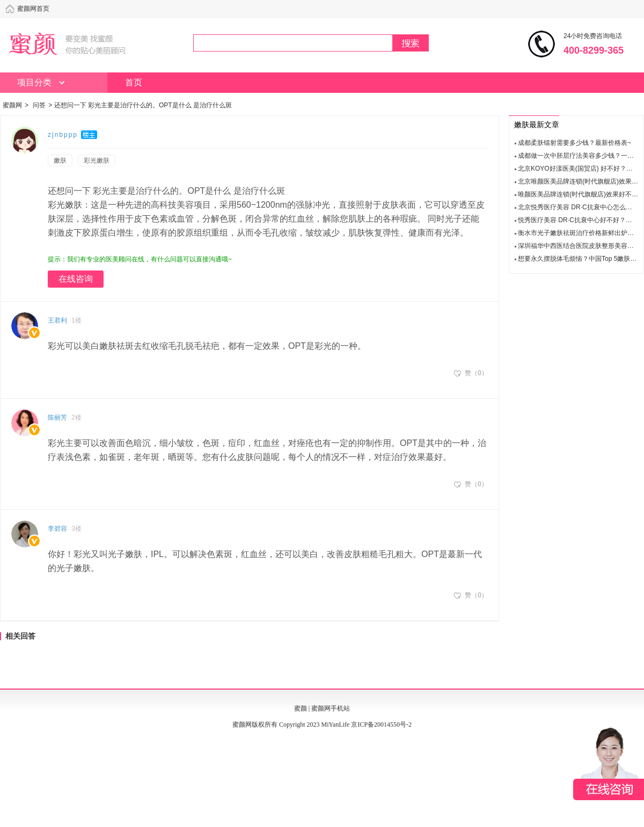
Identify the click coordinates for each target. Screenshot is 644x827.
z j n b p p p (62, 135)
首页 (134, 82)
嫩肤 (60, 160)
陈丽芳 (57, 418)
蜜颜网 (12, 105)
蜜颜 (301, 708)
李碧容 (57, 529)
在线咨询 (76, 279)
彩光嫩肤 (97, 160)
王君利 (57, 320)
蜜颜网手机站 (331, 708)
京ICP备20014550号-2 (381, 724)
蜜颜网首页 (33, 9)
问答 (39, 105)
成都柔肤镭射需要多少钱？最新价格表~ (575, 143)
